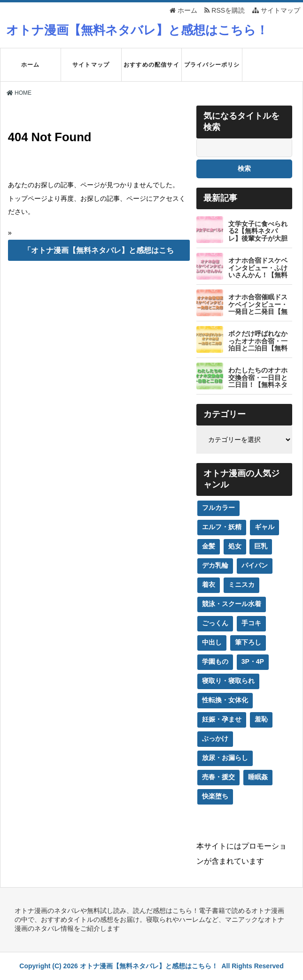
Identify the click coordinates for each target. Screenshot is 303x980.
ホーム (183, 10)
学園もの (215, 661)
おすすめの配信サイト (151, 71)
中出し (212, 642)
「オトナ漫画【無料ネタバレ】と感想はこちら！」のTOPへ (99, 254)
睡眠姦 (258, 777)
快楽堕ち (215, 796)
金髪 (209, 546)
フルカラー (218, 508)
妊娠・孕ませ (222, 719)
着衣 (209, 585)
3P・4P (253, 661)
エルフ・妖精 (222, 527)
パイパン (255, 565)
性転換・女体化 (225, 700)
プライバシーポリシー (212, 71)
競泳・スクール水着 (232, 604)
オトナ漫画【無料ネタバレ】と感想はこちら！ (137, 30)
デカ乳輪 (215, 565)
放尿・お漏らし (225, 758)
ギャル (264, 527)
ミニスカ (241, 585)
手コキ (251, 623)
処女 (235, 546)
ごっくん (215, 623)
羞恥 (261, 719)
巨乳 (261, 546)
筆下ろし (248, 642)
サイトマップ (276, 10)
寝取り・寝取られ (228, 681)
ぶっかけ (215, 738)
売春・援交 (218, 777)
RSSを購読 (226, 10)
